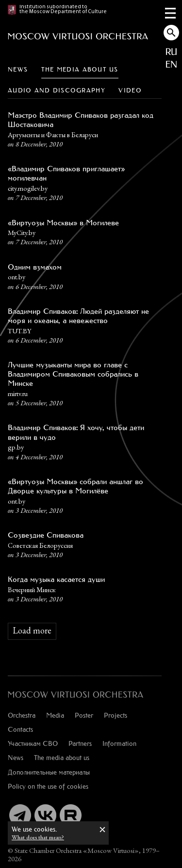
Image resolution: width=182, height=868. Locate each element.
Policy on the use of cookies (48, 786)
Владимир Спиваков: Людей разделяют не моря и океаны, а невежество (78, 316)
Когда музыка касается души (56, 579)
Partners (80, 743)
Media (55, 715)
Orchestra (22, 715)
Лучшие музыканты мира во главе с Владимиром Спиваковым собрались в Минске (73, 374)
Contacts (20, 729)
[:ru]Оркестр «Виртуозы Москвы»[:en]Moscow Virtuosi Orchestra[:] (76, 695)
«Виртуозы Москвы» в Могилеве (63, 223)
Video (130, 90)
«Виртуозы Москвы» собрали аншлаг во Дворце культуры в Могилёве (75, 486)
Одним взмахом (35, 267)
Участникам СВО (33, 743)
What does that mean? (38, 837)
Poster (84, 715)
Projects (116, 715)
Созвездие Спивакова (46, 535)
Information (119, 743)
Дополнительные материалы (49, 772)
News (18, 69)
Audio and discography (57, 90)
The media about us (80, 69)
